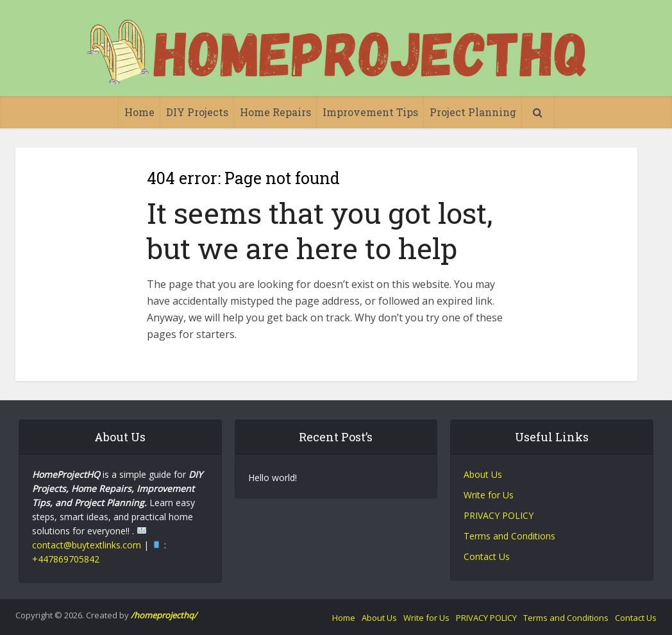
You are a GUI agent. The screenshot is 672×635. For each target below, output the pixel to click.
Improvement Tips (370, 112)
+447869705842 (66, 559)
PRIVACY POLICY (499, 515)
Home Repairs (275, 112)
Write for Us (489, 495)
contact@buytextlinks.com (87, 545)
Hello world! (273, 478)
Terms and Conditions (509, 536)
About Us (483, 474)
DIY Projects (197, 112)
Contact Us (487, 556)
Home (139, 112)
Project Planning (473, 112)
